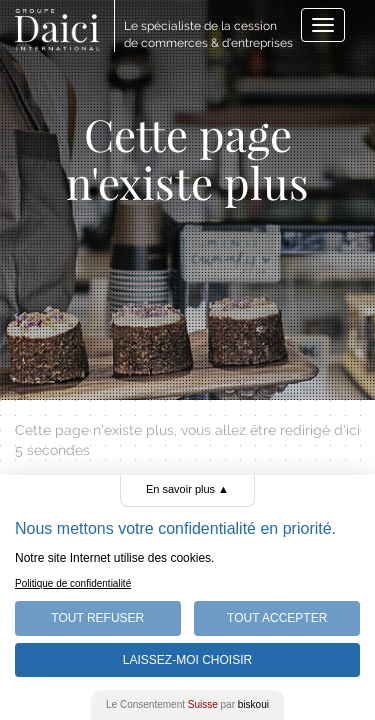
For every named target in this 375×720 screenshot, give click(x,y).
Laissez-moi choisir (187, 660)
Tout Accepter (277, 618)
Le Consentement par (187, 704)
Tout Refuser (97, 618)
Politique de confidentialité (73, 583)
